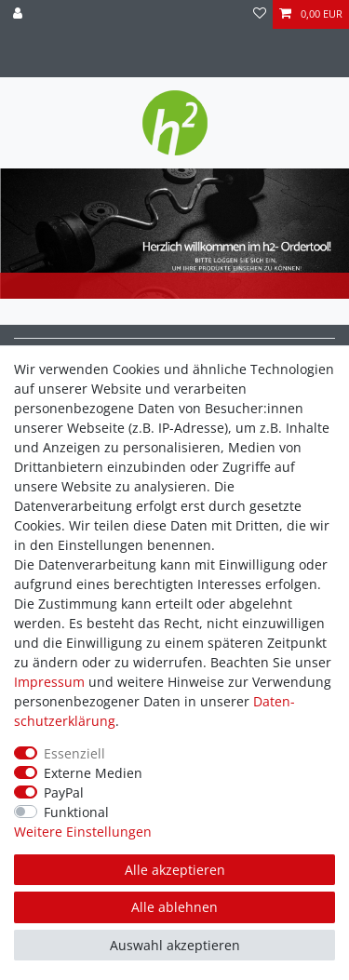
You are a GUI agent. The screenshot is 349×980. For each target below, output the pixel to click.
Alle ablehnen (174, 907)
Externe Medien (93, 773)
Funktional (76, 812)
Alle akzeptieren (175, 870)
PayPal (64, 792)
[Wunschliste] (260, 14)
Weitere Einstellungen (83, 832)
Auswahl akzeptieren (175, 945)
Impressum (49, 682)
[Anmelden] (20, 14)
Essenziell (74, 753)
